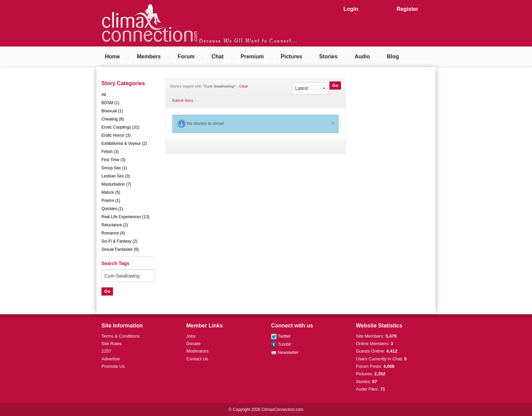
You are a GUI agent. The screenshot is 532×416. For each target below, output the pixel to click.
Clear (244, 86)
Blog (393, 56)
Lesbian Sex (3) (116, 176)
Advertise (111, 359)
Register (407, 9)
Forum (186, 56)
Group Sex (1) (114, 168)
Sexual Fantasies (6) (120, 249)
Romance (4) (113, 233)
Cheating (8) (113, 119)
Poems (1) (111, 201)
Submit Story (183, 100)
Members (149, 56)
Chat (217, 56)
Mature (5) (111, 192)
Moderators (197, 351)
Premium (252, 56)
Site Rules (111, 344)
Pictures (292, 56)
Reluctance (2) (115, 225)
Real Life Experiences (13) (125, 217)
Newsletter (285, 352)
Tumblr (281, 344)
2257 (106, 351)
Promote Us (113, 366)
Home (112, 56)
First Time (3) (113, 160)
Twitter (281, 336)
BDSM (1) (110, 103)
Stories (328, 56)
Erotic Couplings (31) (120, 127)
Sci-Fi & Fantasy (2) (119, 241)
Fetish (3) (110, 152)
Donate (193, 344)
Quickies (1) (112, 209)
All (104, 95)
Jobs (191, 336)
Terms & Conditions (121, 336)
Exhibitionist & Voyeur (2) (124, 144)
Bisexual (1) (112, 111)
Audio (362, 56)
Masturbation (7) (116, 184)
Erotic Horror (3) (116, 135)
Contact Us (197, 359)
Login (351, 9)
